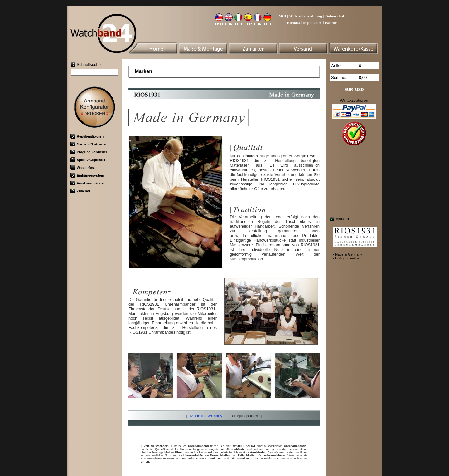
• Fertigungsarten (346, 258)
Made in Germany (206, 416)
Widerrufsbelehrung (306, 16)
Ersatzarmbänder (88, 183)
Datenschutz (335, 16)
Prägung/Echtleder (89, 152)
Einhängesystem (87, 175)
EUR (348, 89)
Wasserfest (83, 168)
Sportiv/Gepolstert (89, 160)
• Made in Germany (347, 254)
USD (359, 89)
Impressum (313, 23)
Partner (331, 23)
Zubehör (80, 191)
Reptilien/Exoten (87, 136)
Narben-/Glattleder (89, 144)
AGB (282, 16)
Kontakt (294, 23)
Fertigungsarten (244, 416)
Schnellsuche (89, 64)
